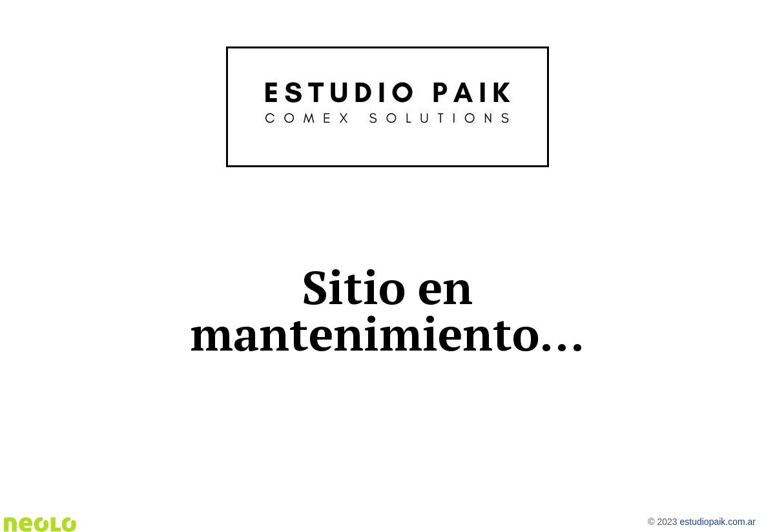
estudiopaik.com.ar (718, 522)
